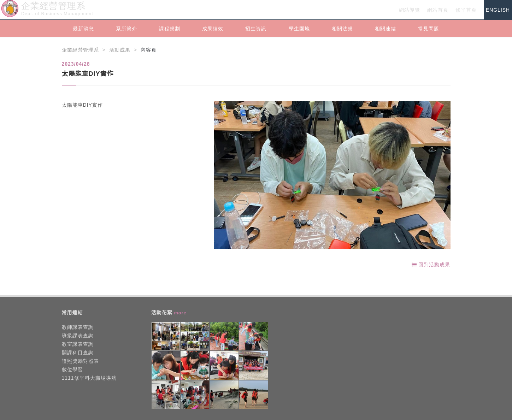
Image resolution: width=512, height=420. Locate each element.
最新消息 (83, 29)
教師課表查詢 (78, 327)
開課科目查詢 (78, 353)
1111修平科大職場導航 (89, 378)
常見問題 (429, 29)
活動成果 (120, 50)
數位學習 (72, 369)
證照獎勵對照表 (80, 361)
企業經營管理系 (80, 50)
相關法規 (342, 29)
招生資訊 (256, 29)
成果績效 (213, 29)
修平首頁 (466, 10)
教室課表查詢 (78, 344)
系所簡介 (126, 29)
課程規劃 (170, 29)
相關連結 (386, 29)
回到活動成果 (431, 265)
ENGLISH (498, 10)
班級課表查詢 (78, 336)
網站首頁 (438, 10)
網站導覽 (410, 10)
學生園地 (299, 29)
